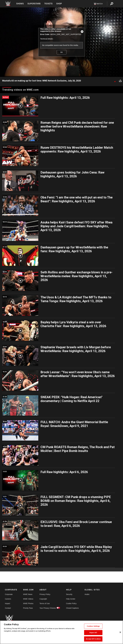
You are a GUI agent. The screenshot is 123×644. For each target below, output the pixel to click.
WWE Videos (28, 599)
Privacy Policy (45, 594)
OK (61, 52)
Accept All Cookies (93, 639)
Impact (8, 603)
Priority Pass (28, 608)
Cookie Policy (71, 603)
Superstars (34, 4)
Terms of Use (45, 603)
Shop (59, 4)
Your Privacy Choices (48, 608)
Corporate (9, 594)
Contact (8, 608)
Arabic (87, 594)
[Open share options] (120, 81)
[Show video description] (115, 81)
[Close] (120, 632)
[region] (61, 632)
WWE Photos (28, 603)
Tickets (48, 4)
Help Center (71, 599)
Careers (8, 599)
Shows (20, 4)
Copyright (43, 599)
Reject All (93, 633)
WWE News (28, 594)
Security (69, 594)
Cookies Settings (93, 626)
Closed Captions (72, 608)
